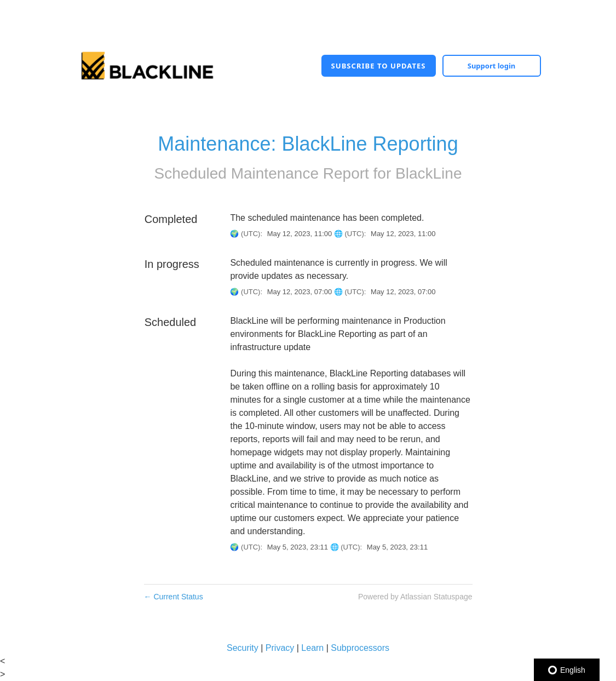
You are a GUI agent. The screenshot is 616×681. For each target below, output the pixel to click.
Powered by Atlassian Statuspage (415, 597)
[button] (379, 66)
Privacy (280, 648)
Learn (312, 648)
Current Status (174, 597)
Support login (492, 66)
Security (243, 648)
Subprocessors (360, 648)
